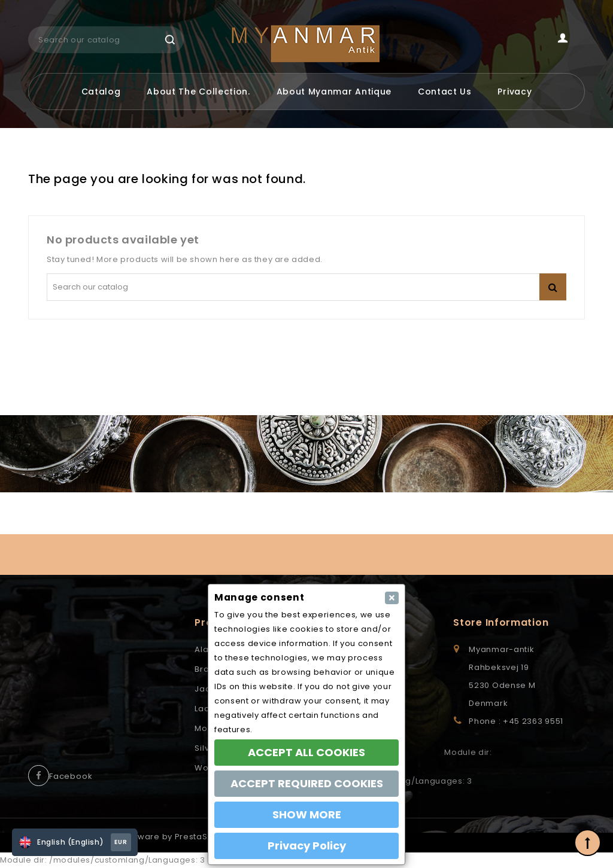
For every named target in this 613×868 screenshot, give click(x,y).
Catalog (101, 92)
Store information (501, 622)
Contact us (445, 92)
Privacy (515, 92)
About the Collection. (198, 92)
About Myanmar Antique (334, 92)
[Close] (392, 598)
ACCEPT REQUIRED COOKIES (307, 783)
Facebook (71, 776)
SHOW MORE (307, 814)
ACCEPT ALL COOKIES (306, 752)
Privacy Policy (307, 846)
